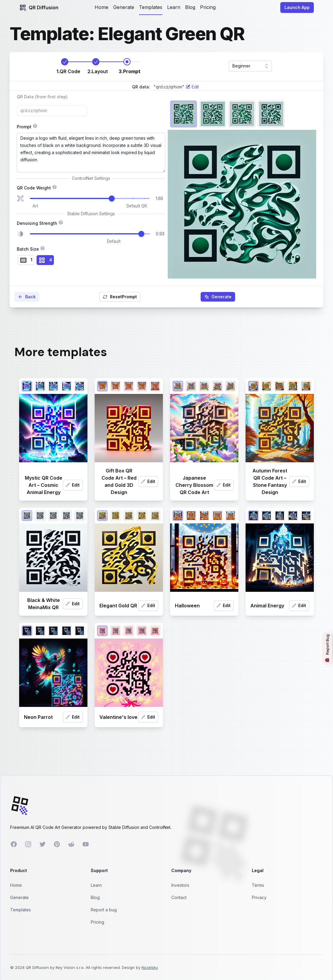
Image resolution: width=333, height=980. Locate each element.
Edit (72, 485)
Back (27, 297)
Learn (174, 7)
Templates (151, 7)
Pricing (208, 7)
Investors (180, 885)
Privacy (259, 897)
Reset (120, 297)
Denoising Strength (59, 223)
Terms (258, 885)
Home (102, 7)
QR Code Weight (91, 187)
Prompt (78, 126)
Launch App (297, 7)
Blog (190, 7)
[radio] (26, 260)
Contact (179, 897)
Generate (124, 7)
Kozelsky (150, 967)
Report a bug (104, 910)
